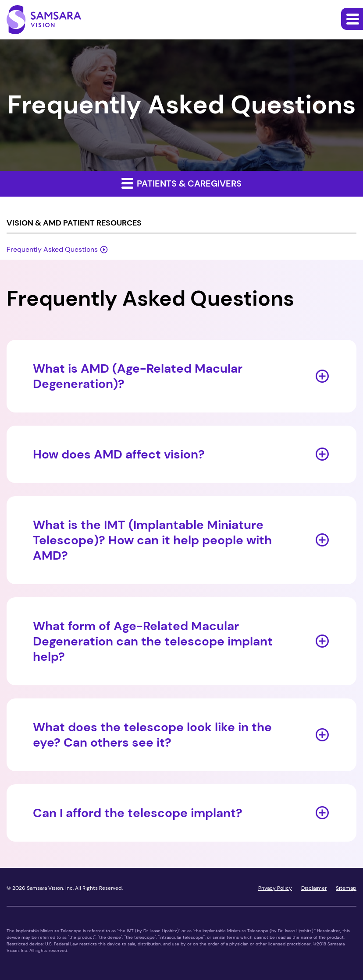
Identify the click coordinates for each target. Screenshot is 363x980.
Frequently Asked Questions (52, 249)
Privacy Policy (275, 888)
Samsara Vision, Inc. (50, 888)
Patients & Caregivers (181, 183)
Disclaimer (314, 888)
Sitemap (346, 888)
